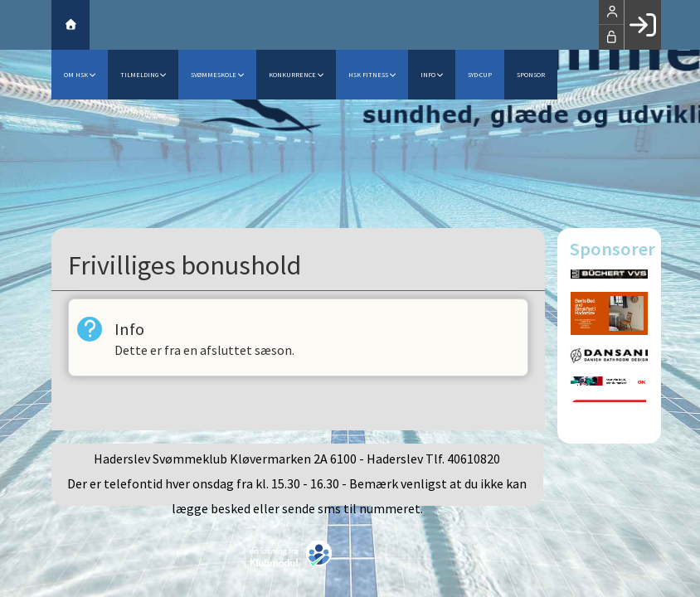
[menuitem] (70, 25)
